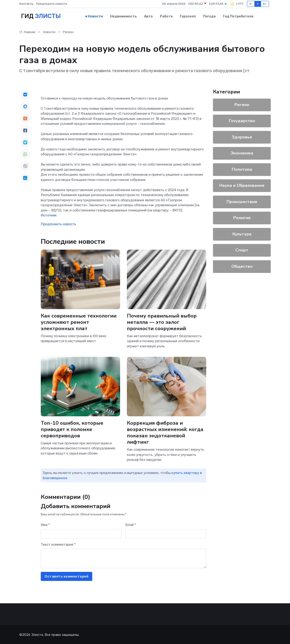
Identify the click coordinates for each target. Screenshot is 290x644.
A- (251, 4)
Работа (166, 16)
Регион (68, 32)
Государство (242, 120)
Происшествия (242, 201)
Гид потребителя (238, 16)
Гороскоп (188, 16)
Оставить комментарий (66, 576)
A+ (265, 4)
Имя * (45, 524)
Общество (242, 266)
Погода (209, 16)
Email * (131, 524)
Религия (242, 217)
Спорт (242, 250)
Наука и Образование (242, 185)
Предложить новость (52, 4)
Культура (242, 233)
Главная (27, 32)
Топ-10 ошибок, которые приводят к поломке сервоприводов (72, 429)
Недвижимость (123, 16)
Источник (49, 215)
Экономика (242, 153)
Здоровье (242, 136)
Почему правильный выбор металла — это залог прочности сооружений (162, 321)
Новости (95, 16)
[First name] (81, 533)
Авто (148, 16)
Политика (242, 169)
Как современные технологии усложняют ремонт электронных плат (79, 321)
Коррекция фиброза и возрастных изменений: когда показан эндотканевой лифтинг (165, 432)
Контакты (26, 4)
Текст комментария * (58, 544)
